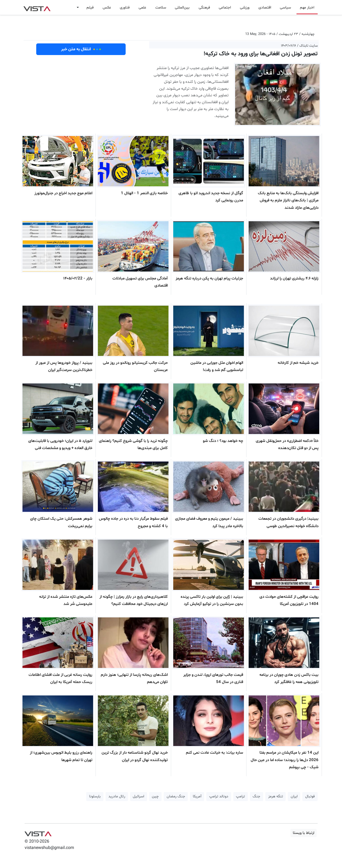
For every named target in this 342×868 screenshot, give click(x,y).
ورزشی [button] (245, 8)
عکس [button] (107, 8)
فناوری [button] (125, 8)
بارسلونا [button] (95, 796)
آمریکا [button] (197, 796)
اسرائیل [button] (138, 796)
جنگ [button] (256, 796)
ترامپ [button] (240, 796)
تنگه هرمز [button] (276, 796)
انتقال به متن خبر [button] (81, 49)
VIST (37, 7)
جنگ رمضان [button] (176, 796)
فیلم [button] (90, 8)
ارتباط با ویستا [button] (304, 833)
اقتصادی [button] (265, 8)
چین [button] (155, 796)
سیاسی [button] (285, 8)
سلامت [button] (161, 8)
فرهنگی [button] (204, 8)
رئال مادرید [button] (117, 796)
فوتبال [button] (310, 796)
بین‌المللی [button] (182, 8)
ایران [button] (294, 796)
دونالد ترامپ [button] (219, 796)
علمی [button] (142, 8)
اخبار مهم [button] (307, 8)
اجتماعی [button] (225, 8)
